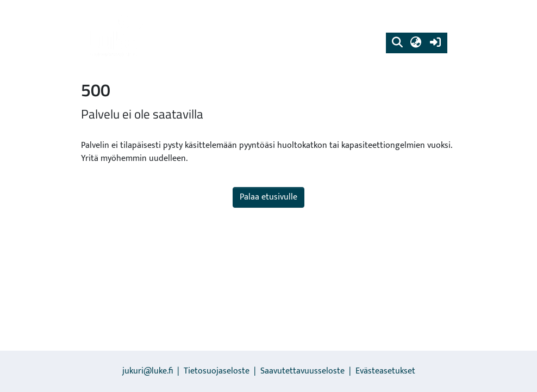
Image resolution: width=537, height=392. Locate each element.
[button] (397, 43)
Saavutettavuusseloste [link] (302, 371)
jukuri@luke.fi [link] (148, 371)
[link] (114, 35)
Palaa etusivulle (268, 197)
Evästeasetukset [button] (385, 371)
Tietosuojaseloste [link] (217, 371)
